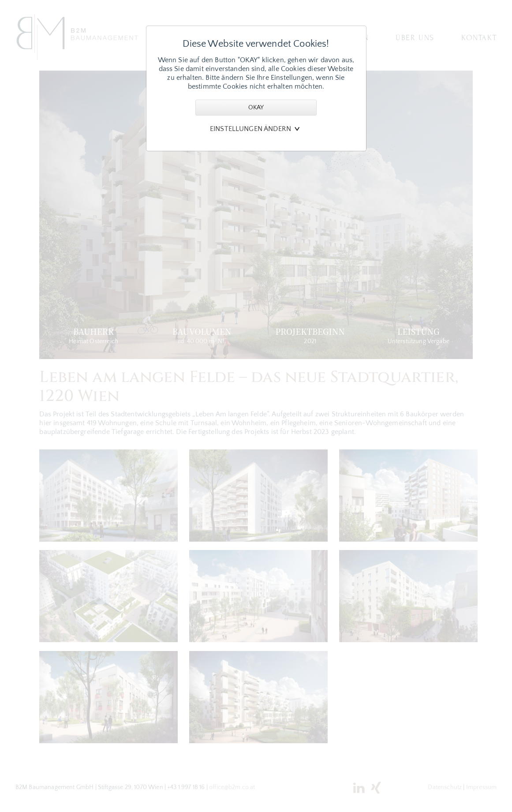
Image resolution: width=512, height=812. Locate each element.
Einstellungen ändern (250, 129)
